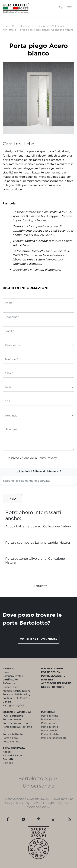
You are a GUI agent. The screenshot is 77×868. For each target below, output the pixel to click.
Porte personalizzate (54, 738)
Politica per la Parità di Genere (16, 700)
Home (6, 26)
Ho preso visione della (30, 458)
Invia (12, 499)
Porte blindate (50, 734)
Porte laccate (49, 723)
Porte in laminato (52, 719)
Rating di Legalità (13, 705)
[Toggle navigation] (69, 8)
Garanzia (8, 763)
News (6, 672)
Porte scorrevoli (12, 719)
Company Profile (13, 676)
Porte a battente (13, 734)
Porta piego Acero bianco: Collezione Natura (46, 30)
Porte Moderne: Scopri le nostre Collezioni (38, 26)
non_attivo (9, 30)
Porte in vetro (50, 727)
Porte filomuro (12, 741)
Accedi (7, 752)
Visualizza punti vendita (39, 639)
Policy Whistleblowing (16, 694)
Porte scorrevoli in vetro (17, 723)
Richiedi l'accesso (13, 755)
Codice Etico (10, 687)
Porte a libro (10, 738)
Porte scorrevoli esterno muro (17, 729)
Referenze (9, 683)
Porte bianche (50, 730)
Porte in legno (50, 716)
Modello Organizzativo (17, 691)
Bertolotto (40, 586)
